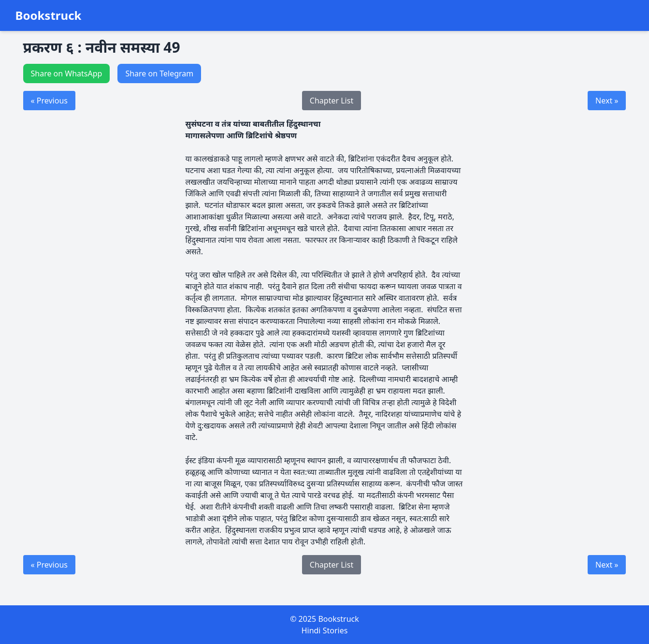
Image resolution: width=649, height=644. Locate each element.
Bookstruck (49, 15)
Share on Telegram (159, 73)
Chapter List (332, 101)
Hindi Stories (325, 630)
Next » (607, 101)
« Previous (49, 101)
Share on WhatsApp (67, 73)
